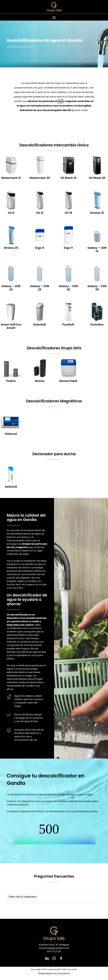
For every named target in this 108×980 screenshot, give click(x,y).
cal (60, 101)
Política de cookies (69, 969)
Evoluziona (64, 973)
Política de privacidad (51, 969)
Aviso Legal (36, 969)
